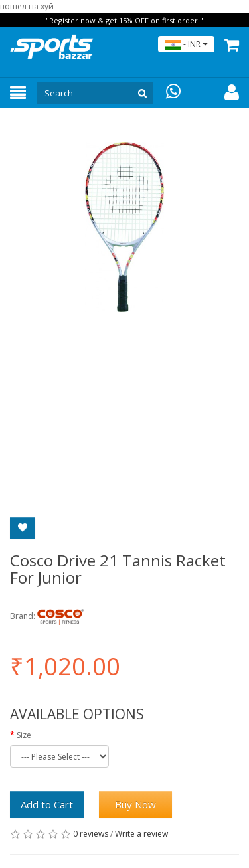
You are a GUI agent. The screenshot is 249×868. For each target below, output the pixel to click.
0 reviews (91, 834)
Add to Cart (47, 804)
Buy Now (135, 804)
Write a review (141, 834)
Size (24, 735)
